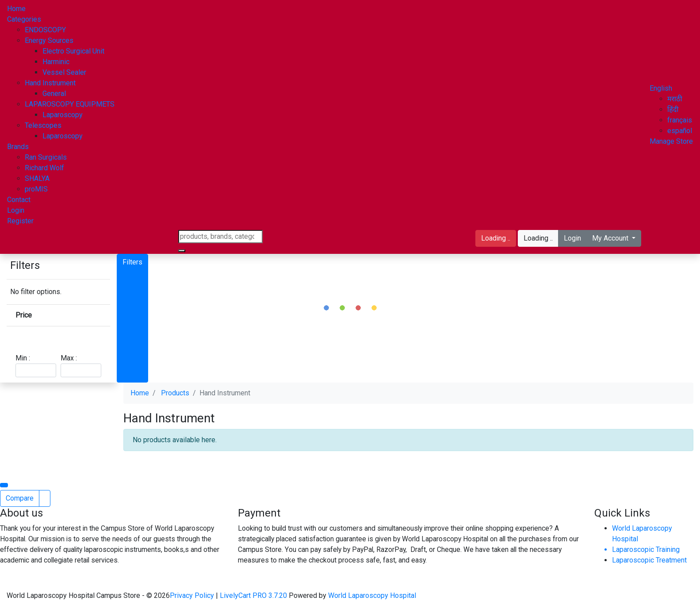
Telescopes (43, 125)
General (54, 94)
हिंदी (673, 109)
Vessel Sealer (64, 72)
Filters (132, 262)
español (680, 131)
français (680, 120)
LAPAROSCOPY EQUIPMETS (70, 104)
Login (16, 210)
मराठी (675, 99)
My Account (611, 238)
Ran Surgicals (46, 157)
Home (16, 9)
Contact (19, 200)
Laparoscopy (63, 115)
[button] (661, 88)
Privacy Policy (193, 595)
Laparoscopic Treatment (649, 560)
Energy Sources (49, 40)
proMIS (36, 189)
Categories (24, 19)
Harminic (56, 62)
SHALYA (37, 178)
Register (20, 221)
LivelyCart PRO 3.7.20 (253, 595)
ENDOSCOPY (45, 30)
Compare (20, 498)
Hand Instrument (50, 83)
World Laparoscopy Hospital (372, 595)
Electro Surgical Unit (73, 51)
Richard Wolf (44, 168)
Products (175, 393)
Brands (18, 147)
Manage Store (671, 141)
